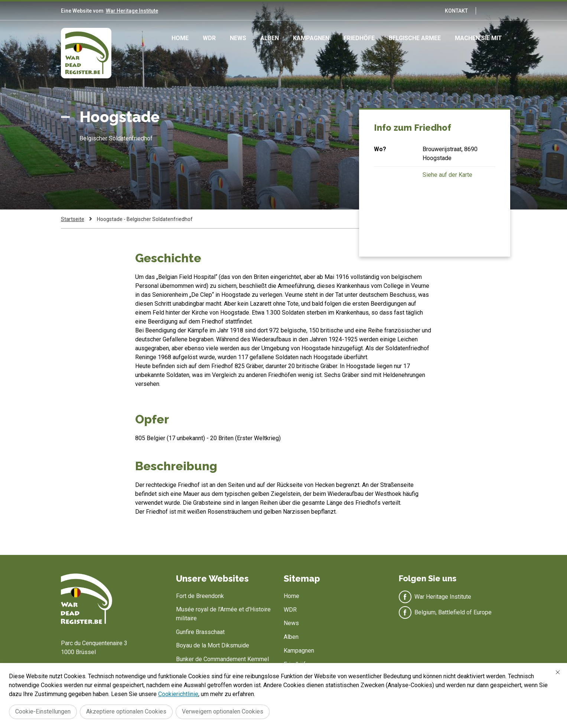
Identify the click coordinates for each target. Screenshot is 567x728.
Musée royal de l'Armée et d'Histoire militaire (223, 614)
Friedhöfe (359, 38)
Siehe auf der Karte (447, 175)
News (238, 38)
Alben (270, 38)
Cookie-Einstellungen (43, 711)
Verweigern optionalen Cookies (223, 711)
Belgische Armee (415, 38)
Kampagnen (311, 38)
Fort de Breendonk (200, 596)
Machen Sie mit (478, 38)
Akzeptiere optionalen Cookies (126, 711)
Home (180, 38)
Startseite (73, 219)
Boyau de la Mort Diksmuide (213, 645)
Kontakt (456, 11)
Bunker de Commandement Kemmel (222, 659)
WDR (209, 38)
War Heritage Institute (132, 11)
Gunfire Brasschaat (200, 632)
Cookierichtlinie (178, 694)
